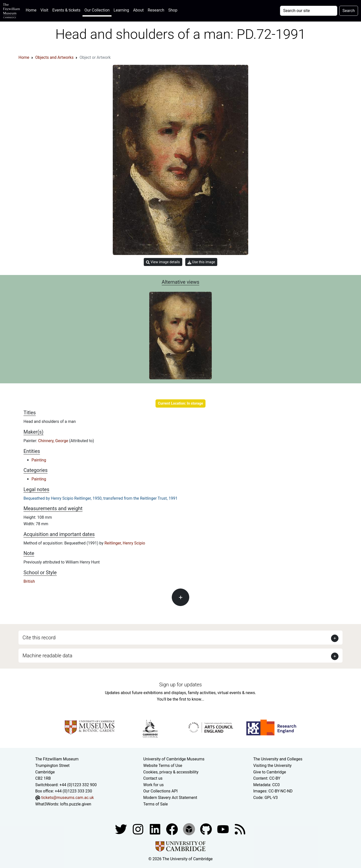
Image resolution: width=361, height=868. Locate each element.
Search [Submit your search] (349, 11)
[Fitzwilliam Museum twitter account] (121, 829)
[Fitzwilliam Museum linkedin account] (172, 829)
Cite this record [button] (39, 638)
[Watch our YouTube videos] (223, 829)
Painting (39, 460)
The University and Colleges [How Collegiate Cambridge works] (278, 759)
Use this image (201, 262)
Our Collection (97, 10)
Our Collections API (160, 791)
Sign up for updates (180, 685)
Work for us (153, 785)
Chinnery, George (53, 441)
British (29, 581)
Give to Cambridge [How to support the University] (270, 772)
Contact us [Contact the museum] (153, 778)
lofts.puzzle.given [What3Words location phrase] (75, 804)
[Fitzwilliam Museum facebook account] (155, 829)
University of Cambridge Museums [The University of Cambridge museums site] (174, 759)
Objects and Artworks (54, 57)
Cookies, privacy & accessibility (171, 772)
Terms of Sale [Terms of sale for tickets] (155, 804)
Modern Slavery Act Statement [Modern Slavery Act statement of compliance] (170, 798)
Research (156, 10)
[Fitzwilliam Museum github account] (206, 829)
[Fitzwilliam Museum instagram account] (138, 829)
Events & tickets (66, 10)
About (138, 10)
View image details (163, 262)
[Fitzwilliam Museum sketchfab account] (189, 829)
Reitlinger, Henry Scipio (125, 543)
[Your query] (309, 11)
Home (32, 10)
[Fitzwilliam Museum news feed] (240, 829)
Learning (121, 10)
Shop (173, 10)
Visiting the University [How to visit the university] (272, 766)
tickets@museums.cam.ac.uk (67, 798)
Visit (44, 10)
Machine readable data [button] (47, 656)
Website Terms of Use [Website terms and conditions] (163, 766)
